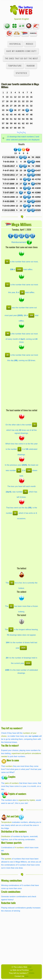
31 (7, 262)
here (26, 976)
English (26, 19)
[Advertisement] (21, 386)
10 (9, 308)
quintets (8, 859)
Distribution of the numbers (14, 831)
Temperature (15, 66)
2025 (23, 648)
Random (31, 66)
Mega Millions (21, 224)
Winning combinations (11, 880)
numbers (9, 766)
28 (22, 292)
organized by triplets (27, 800)
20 (7, 355)
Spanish (18, 19)
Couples (12, 777)
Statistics (21, 73)
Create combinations (11, 892)
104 (31, 315)
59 (15, 513)
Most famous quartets (11, 843)
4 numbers (19, 848)
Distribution (6, 836)
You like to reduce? (10, 745)
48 (8, 334)
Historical (15, 44)
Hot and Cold (13, 816)
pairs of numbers (12, 783)
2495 (19, 269)
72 (35, 425)
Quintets (5, 854)
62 (12, 583)
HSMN (31, 973)
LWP (31, 970)
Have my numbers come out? (21, 51)
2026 (28, 663)
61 (11, 606)
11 (7, 285)
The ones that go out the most (21, 58)
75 (25, 492)
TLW (30, 967)
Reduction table (8, 903)
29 (11, 629)
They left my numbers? (12, 728)
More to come (13, 760)
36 (19, 470)
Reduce (30, 44)
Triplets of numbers (17, 794)
